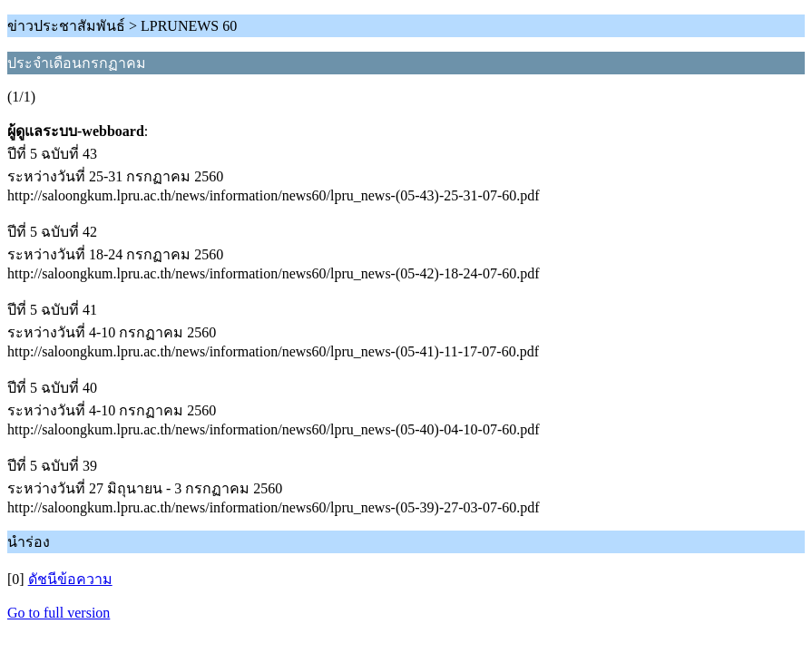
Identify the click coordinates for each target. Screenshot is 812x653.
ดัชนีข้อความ (70, 579)
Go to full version (59, 613)
